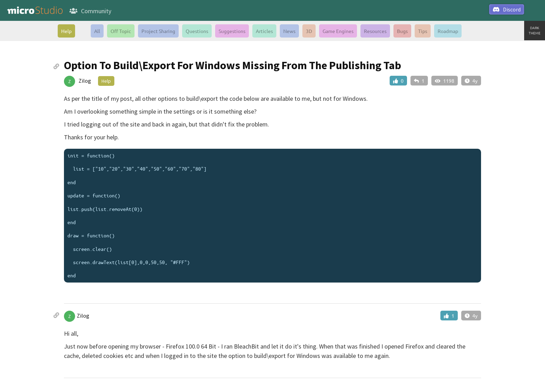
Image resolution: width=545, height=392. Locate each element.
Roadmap (448, 31)
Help (66, 31)
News (289, 31)
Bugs (402, 31)
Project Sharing (158, 31)
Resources (375, 31)
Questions (197, 31)
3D (309, 31)
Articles (264, 31)
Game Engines (338, 31)
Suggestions (232, 31)
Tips (423, 31)
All (97, 31)
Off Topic (121, 31)
